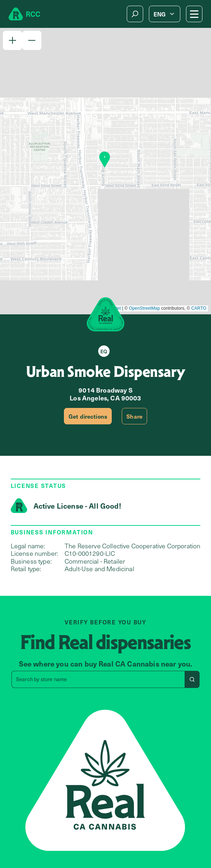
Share (134, 416)
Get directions (88, 416)
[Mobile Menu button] (194, 14)
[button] (12, 40)
